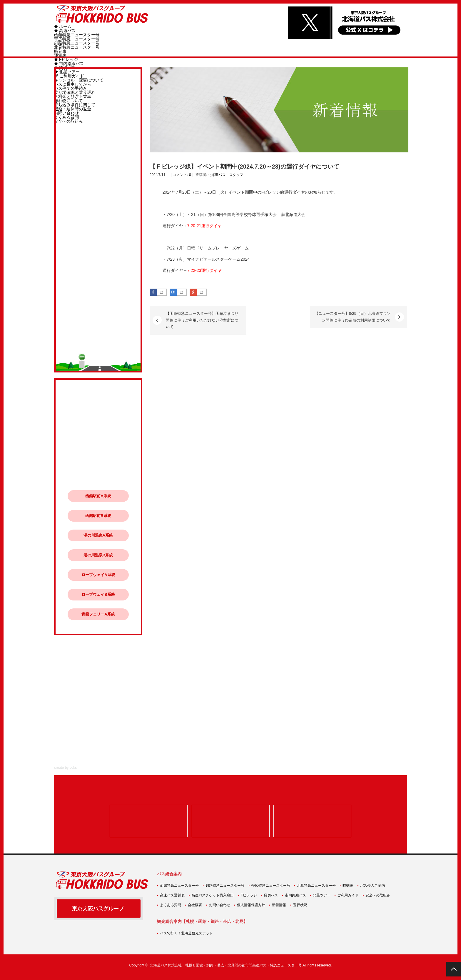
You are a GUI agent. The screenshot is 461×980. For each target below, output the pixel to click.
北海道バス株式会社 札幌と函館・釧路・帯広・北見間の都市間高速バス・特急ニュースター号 (226, 965)
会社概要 (195, 905)
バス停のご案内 (373, 886)
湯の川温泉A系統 (98, 535)
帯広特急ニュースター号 (77, 39)
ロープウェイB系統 (98, 594)
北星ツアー (322, 895)
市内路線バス (69, 64)
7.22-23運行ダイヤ (204, 270)
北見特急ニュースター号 (77, 47)
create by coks (65, 768)
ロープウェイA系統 (98, 575)
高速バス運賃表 (172, 895)
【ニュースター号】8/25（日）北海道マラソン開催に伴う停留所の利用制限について (353, 317)
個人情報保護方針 (251, 905)
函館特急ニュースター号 (77, 35)
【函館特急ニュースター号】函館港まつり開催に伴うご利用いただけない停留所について (202, 320)
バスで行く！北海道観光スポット (186, 933)
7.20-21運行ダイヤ (204, 226)
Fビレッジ (66, 59)
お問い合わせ (220, 905)
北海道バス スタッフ (226, 175)
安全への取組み (378, 895)
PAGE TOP (454, 969)
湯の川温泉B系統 (98, 555)
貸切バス (271, 895)
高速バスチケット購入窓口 (213, 895)
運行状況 (300, 905)
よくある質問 (171, 905)
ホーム (63, 26)
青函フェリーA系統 (98, 614)
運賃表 (60, 55)
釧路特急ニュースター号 (77, 43)
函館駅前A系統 (98, 496)
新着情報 (279, 905)
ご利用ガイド (348, 895)
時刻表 (60, 51)
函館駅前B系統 (98, 516)
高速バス (65, 31)
